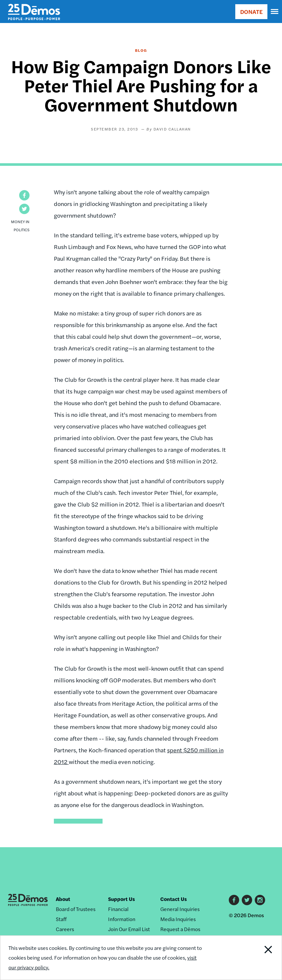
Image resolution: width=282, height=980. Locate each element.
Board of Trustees (76, 909)
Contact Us (174, 899)
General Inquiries (180, 909)
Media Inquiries (178, 919)
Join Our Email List (129, 929)
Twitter (247, 900)
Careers (65, 929)
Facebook (234, 900)
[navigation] (275, 12)
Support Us (122, 899)
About (63, 899)
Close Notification (255, 958)
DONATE (251, 11)
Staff (61, 919)
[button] (24, 195)
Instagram (260, 900)
